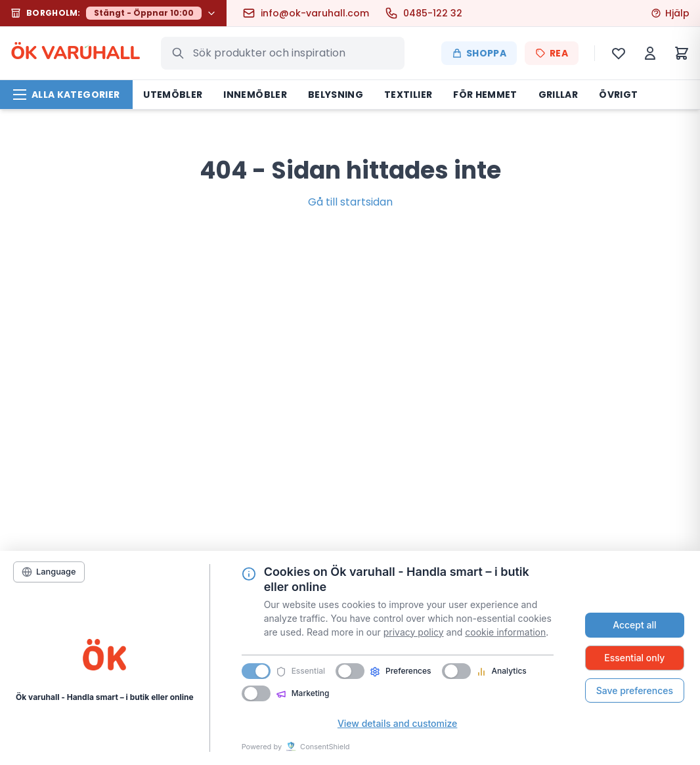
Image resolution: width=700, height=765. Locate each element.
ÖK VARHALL (75, 53)
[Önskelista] (619, 53)
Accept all (634, 625)
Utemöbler (173, 95)
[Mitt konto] (650, 53)
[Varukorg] (682, 53)
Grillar (558, 95)
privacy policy (414, 632)
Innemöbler (255, 95)
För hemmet (485, 95)
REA (552, 53)
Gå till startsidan (350, 202)
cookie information (505, 632)
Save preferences (635, 690)
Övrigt (618, 95)
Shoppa (479, 53)
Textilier (408, 95)
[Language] (49, 572)
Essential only (634, 658)
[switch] (350, 671)
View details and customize (397, 723)
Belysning (336, 95)
